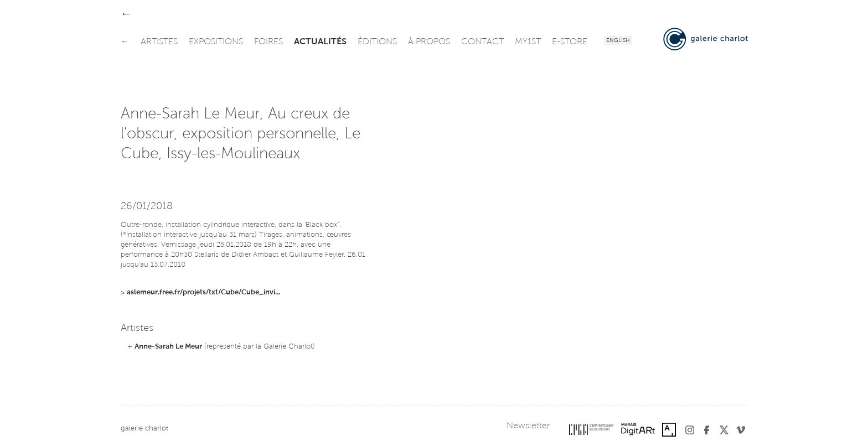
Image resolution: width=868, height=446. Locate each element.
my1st (528, 42)
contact (482, 42)
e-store (570, 42)
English (618, 41)
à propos (429, 42)
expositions (216, 42)
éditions (377, 42)
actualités (320, 42)
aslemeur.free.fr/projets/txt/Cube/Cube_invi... (203, 292)
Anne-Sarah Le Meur (168, 347)
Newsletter (528, 426)
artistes (159, 42)
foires (268, 42)
